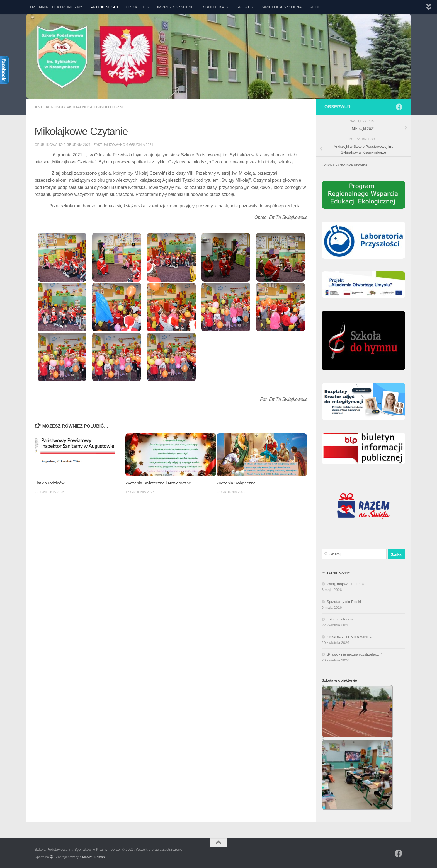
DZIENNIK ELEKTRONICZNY (56, 7)
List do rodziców (49, 483)
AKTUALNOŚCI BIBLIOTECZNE (96, 107)
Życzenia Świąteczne (236, 483)
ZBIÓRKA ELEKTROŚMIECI (350, 637)
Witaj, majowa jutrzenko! (347, 584)
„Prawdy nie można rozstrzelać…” (354, 654)
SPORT (243, 7)
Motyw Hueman (94, 857)
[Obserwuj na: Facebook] (399, 107)
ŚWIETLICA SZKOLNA (282, 7)
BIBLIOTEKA (213, 7)
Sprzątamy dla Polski (344, 602)
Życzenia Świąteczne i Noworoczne (158, 483)
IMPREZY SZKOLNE (176, 7)
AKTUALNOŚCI (104, 7)
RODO (315, 7)
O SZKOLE (135, 7)
